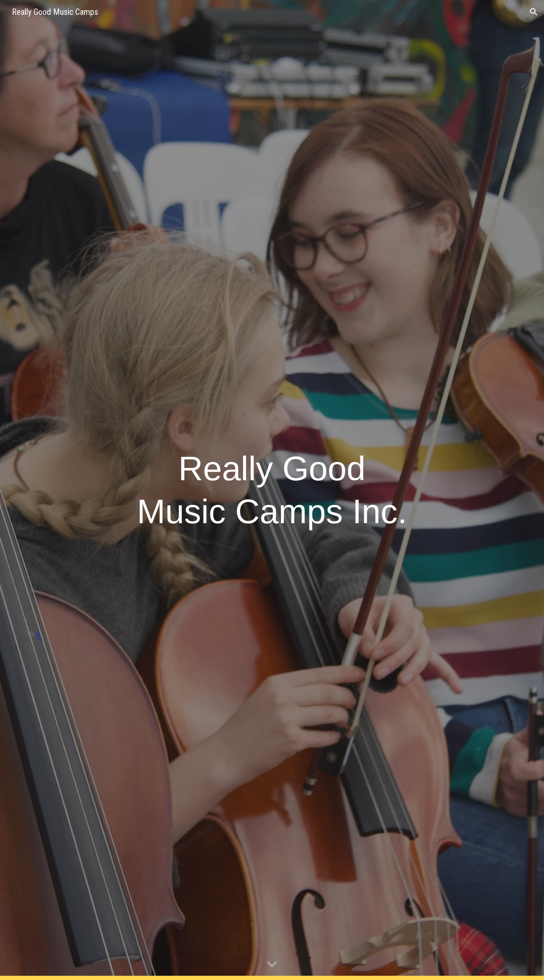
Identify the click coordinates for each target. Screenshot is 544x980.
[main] (272, 490)
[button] (534, 12)
